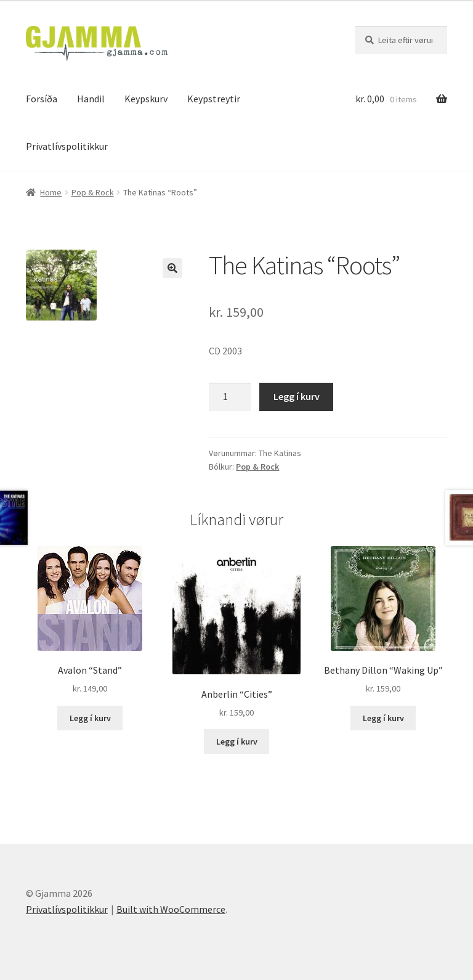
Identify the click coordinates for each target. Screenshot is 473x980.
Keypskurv (146, 99)
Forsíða (42, 99)
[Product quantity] (230, 397)
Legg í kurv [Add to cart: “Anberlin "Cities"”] (237, 741)
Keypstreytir (214, 99)
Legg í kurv (297, 396)
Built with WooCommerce (171, 909)
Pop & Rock (93, 192)
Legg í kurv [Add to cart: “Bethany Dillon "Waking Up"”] (383, 718)
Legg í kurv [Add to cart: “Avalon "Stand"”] (90, 718)
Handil (91, 99)
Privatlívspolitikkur (67, 146)
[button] (172, 268)
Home (51, 192)
